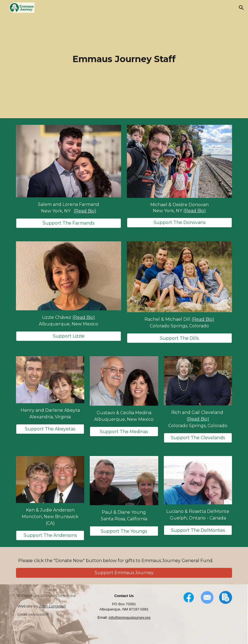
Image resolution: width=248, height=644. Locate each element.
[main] (124, 59)
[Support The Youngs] (124, 531)
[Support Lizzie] (69, 336)
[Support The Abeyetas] (50, 429)
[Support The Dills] (179, 338)
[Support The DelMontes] (198, 530)
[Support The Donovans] (179, 223)
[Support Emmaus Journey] (124, 573)
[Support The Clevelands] (198, 438)
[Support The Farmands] (69, 223)
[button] (241, 8)
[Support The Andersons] (50, 535)
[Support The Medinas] (124, 432)
